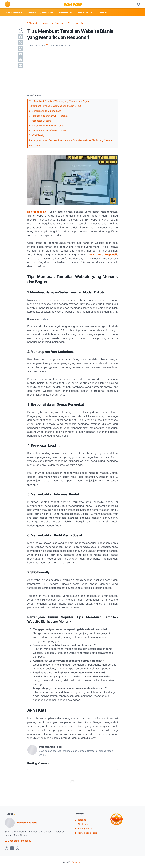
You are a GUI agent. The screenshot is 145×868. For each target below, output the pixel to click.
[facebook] (20, 37)
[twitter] (20, 43)
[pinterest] (20, 60)
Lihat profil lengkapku (18, 841)
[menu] (8, 4)
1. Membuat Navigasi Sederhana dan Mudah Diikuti (55, 106)
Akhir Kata (34, 145)
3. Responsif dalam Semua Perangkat (48, 116)
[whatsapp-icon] (18, 848)
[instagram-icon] (7, 848)
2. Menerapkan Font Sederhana (45, 111)
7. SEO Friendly (37, 135)
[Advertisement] (72, 70)
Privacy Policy (84, 828)
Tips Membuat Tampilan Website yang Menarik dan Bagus (59, 101)
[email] (20, 66)
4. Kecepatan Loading (40, 121)
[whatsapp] (20, 48)
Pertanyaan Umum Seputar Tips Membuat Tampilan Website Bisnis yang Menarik (71, 140)
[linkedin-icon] (12, 848)
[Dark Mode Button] (138, 4)
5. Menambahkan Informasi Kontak (47, 126)
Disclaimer (82, 824)
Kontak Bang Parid (86, 833)
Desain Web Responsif (102, 255)
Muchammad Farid (27, 823)
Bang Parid (77, 862)
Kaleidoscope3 (37, 212)
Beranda (80, 820)
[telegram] (20, 54)
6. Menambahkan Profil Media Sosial (48, 130)
